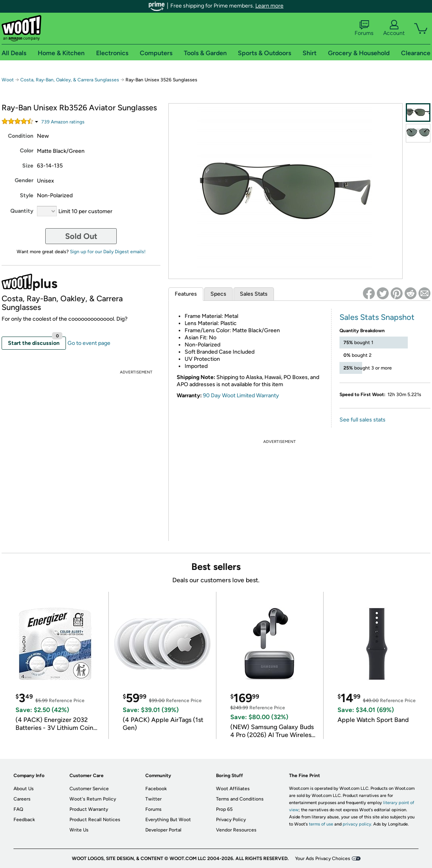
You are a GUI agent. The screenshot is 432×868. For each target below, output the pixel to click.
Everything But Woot (168, 820)
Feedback (24, 820)
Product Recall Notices (95, 820)
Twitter (153, 799)
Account (394, 28)
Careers (22, 799)
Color (27, 151)
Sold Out (81, 236)
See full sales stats (363, 420)
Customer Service (89, 789)
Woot (8, 80)
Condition (21, 136)
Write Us (79, 830)
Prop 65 (224, 809)
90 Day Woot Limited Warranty (241, 396)
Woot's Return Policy (93, 799)
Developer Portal (163, 830)
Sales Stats (254, 294)
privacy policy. (357, 824)
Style (27, 195)
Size (28, 166)
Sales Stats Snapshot (377, 317)
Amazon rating (63, 122)
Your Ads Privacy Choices (323, 858)
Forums (364, 28)
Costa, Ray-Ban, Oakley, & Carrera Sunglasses (70, 80)
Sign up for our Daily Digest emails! (108, 252)
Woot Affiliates (233, 789)
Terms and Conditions (240, 799)
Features (186, 294)
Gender (24, 180)
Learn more (269, 6)
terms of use (321, 824)
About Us (24, 789)
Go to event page (89, 343)
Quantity (22, 211)
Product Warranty (89, 809)
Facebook (156, 789)
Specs (218, 294)
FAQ (18, 809)
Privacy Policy (231, 820)
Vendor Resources (236, 830)
